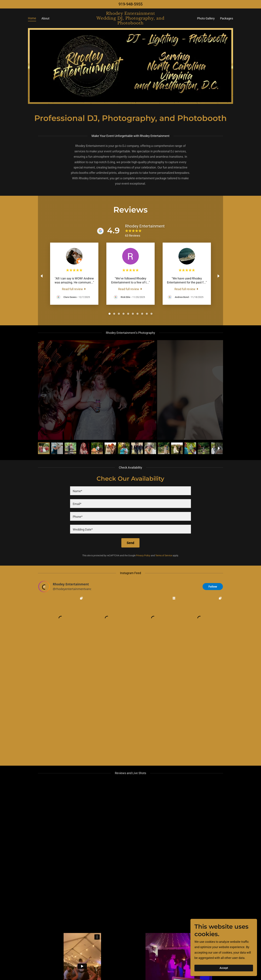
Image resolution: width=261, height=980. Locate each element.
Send (130, 543)
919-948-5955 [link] (130, 4)
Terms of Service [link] (164, 555)
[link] (131, 23)
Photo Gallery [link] (206, 18)
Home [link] (32, 18)
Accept (224, 968)
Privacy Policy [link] (143, 555)
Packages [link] (227, 18)
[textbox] (130, 491)
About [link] (45, 18)
